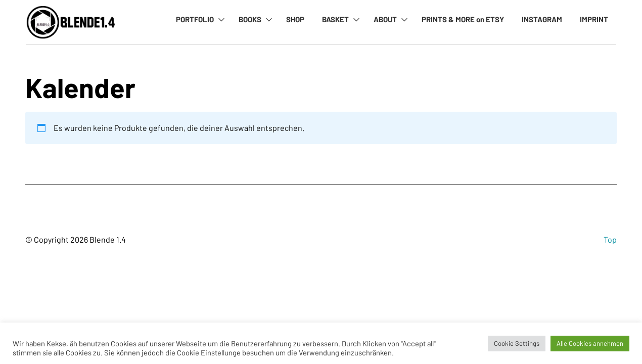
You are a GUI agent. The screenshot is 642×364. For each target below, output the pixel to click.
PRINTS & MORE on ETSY (463, 19)
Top (610, 239)
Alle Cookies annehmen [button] (590, 343)
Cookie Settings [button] (517, 343)
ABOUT (385, 19)
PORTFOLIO (195, 19)
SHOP (295, 19)
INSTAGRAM (542, 19)
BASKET (335, 19)
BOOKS (250, 19)
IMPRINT (594, 19)
